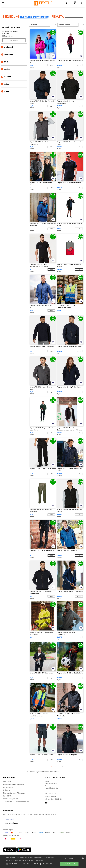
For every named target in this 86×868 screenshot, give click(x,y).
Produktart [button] (8, 47)
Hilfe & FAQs (8, 796)
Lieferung (6, 790)
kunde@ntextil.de (51, 784)
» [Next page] (62, 766)
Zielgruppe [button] (8, 54)
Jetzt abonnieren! (11, 823)
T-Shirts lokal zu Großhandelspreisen (16, 802)
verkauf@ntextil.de (51, 788)
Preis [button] (6, 62)
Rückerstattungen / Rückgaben (14, 793)
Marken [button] (7, 69)
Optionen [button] (8, 77)
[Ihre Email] (15, 819)
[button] (66, 3)
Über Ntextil (7, 781)
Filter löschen (14, 40)
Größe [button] (6, 91)
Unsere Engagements (11, 799)
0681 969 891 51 (51, 793)
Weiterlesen (40, 860)
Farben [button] (7, 84)
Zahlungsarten (8, 787)
